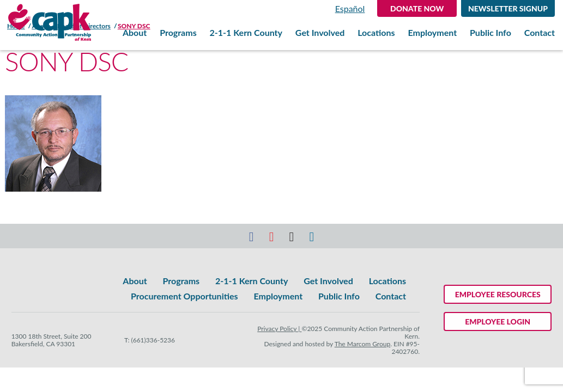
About (135, 33)
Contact (540, 33)
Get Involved (320, 33)
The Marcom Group (363, 344)
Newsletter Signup (508, 8)
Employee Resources (498, 294)
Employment (432, 33)
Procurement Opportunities (184, 296)
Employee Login (498, 321)
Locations (376, 33)
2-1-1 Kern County (246, 33)
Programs (178, 33)
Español (350, 8)
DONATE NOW (417, 8)
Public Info (491, 33)
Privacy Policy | (279, 329)
